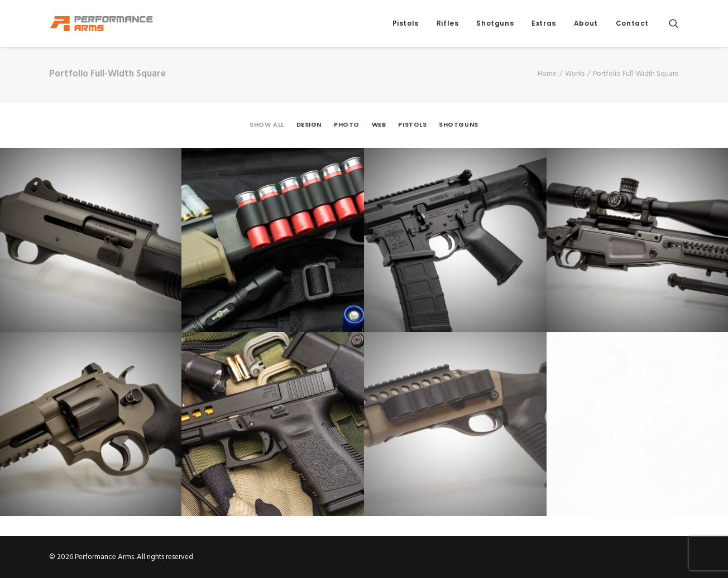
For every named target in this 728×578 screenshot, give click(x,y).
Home (547, 74)
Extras (544, 23)
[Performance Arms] (102, 23)
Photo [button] (347, 125)
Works (575, 74)
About (586, 23)
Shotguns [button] (458, 125)
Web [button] (379, 125)
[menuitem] (406, 23)
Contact (632, 23)
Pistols (406, 23)
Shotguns (495, 23)
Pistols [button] (412, 125)
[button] (674, 23)
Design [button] (309, 125)
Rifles (448, 23)
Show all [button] (267, 125)
